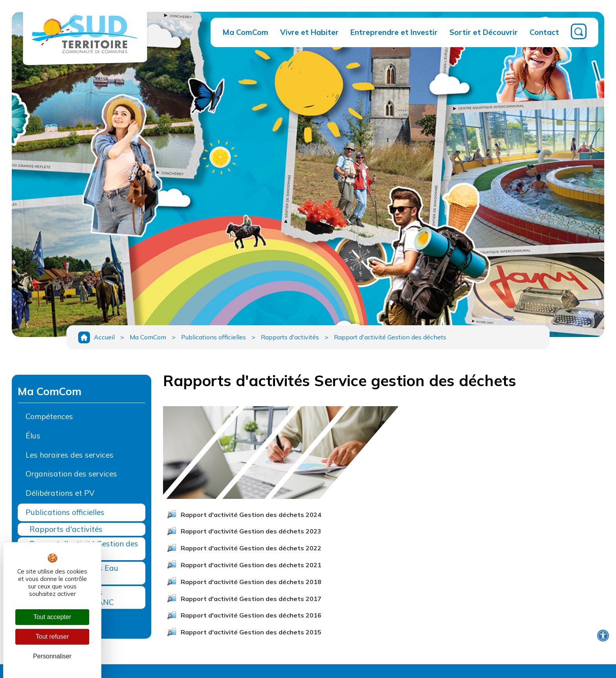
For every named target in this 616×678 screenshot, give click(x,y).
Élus (33, 436)
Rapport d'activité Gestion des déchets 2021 (251, 565)
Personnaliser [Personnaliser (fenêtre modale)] (52, 656)
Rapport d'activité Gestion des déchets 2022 (251, 548)
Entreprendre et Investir (394, 32)
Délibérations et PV (60, 493)
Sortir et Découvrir (484, 32)
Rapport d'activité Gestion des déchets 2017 (251, 599)
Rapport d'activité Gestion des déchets (390, 337)
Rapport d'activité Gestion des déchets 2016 (251, 615)
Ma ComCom (245, 32)
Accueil (104, 337)
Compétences (49, 416)
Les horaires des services (70, 455)
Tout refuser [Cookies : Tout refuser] (52, 637)
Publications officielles (214, 337)
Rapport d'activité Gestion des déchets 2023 (251, 531)
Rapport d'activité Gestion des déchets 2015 (251, 632)
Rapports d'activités (290, 337)
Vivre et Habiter (309, 32)
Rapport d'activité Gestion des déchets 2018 (251, 582)
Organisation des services (71, 474)
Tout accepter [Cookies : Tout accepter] (52, 617)
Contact (544, 32)
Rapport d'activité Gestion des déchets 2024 (251, 515)
